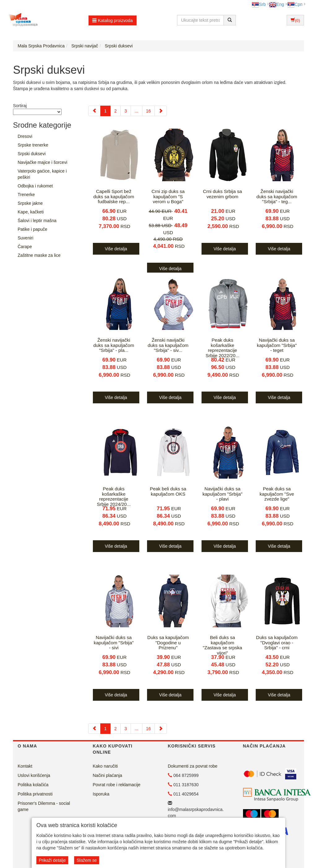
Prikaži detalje (52, 860)
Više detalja (116, 249)
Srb (259, 4)
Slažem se (87, 860)
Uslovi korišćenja (34, 775)
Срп (295, 4)
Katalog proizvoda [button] (113, 20)
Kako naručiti (105, 766)
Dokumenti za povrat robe (193, 766)
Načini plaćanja (108, 775)
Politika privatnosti (35, 794)
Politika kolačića (33, 785)
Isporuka (101, 794)
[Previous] (94, 111)
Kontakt (25, 766)
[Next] (161, 111)
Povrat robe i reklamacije (117, 785)
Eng (277, 4)
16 (149, 111)
